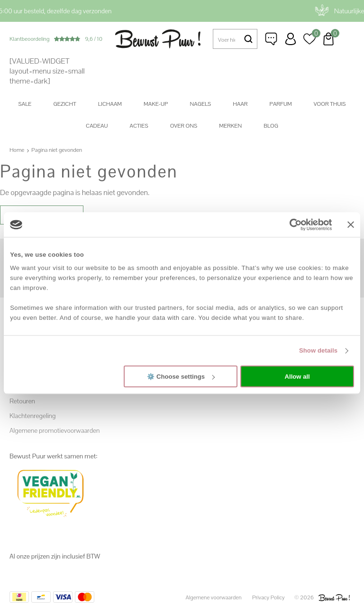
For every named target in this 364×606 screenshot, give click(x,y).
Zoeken (248, 39)
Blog (271, 126)
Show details (318, 350)
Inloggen (291, 39)
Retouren (22, 401)
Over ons (184, 126)
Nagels (200, 104)
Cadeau (97, 126)
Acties (139, 126)
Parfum (281, 104)
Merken (230, 126)
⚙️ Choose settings (181, 377)
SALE (25, 104)
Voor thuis (330, 104)
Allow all (297, 377)
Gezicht (64, 104)
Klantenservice (272, 39)
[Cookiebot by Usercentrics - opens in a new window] (291, 224)
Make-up (156, 104)
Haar (240, 104)
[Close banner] (351, 224)
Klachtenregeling (32, 416)
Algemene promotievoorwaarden (55, 430)
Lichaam (110, 104)
